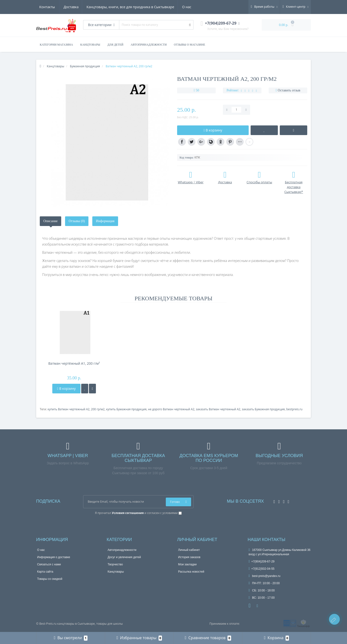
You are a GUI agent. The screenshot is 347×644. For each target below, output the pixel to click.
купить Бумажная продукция (126, 409)
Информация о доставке (54, 557)
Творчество (115, 564)
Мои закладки (187, 564)
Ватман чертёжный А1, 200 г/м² (74, 363)
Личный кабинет (189, 550)
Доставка (47, 7)
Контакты (185, 7)
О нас (164, 7)
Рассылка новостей (191, 572)
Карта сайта (45, 572)
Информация (105, 221)
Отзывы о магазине (190, 45)
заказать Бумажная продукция (263, 409)
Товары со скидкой (50, 579)
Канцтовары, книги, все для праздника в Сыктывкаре (107, 7)
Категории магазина (56, 45)
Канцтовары (116, 572)
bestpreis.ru (294, 409)
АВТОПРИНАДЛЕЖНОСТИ (149, 45)
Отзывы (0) (77, 221)
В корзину (66, 388)
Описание (50, 221)
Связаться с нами (49, 564)
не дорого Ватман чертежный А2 (171, 409)
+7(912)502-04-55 (262, 569)
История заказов (189, 557)
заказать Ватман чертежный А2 (218, 409)
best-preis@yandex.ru (265, 576)
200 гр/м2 (98, 409)
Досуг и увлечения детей (124, 557)
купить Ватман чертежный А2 (68, 409)
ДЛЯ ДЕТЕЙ (115, 45)
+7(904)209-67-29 (262, 562)
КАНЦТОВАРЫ (90, 45)
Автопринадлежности (122, 550)
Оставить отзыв (289, 90)
